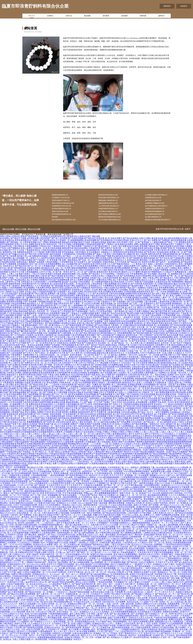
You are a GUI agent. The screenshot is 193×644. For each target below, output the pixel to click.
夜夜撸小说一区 (176, 256)
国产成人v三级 (29, 331)
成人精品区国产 (87, 325)
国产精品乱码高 (36, 388)
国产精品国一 (170, 345)
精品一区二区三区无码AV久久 (163, 505)
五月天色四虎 (121, 266)
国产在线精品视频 (99, 368)
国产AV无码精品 (18, 339)
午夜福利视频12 (15, 364)
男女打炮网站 (31, 416)
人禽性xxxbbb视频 (25, 515)
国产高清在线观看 (164, 307)
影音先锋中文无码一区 (92, 623)
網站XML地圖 (8, 233)
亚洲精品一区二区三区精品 (105, 637)
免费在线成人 (22, 266)
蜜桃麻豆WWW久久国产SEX (163, 479)
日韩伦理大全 (108, 424)
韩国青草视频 (129, 505)
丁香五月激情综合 (41, 380)
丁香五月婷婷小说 (81, 354)
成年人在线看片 (120, 376)
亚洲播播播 (53, 499)
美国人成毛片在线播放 (97, 471)
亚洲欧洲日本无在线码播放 (148, 511)
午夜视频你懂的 (159, 473)
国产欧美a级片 (150, 256)
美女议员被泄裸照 (137, 552)
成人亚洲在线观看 (107, 370)
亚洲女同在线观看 (114, 313)
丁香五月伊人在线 (135, 358)
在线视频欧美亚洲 (133, 412)
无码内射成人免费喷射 (136, 554)
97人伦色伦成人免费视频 (151, 548)
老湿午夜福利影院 (182, 406)
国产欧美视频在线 (105, 244)
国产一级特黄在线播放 (144, 487)
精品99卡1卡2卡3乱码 (99, 479)
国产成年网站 (50, 564)
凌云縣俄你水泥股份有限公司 (112, 214)
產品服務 (87, 16)
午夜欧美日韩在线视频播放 (166, 621)
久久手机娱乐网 (118, 534)
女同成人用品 (31, 295)
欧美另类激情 (121, 289)
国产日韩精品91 (71, 382)
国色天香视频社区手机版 (146, 582)
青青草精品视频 (36, 293)
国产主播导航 (90, 275)
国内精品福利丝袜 (45, 309)
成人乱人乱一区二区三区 (96, 576)
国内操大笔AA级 (24, 260)
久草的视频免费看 (110, 303)
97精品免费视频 (110, 287)
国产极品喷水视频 (131, 317)
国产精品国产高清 (16, 325)
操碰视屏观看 (76, 422)
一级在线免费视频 (57, 479)
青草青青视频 (21, 244)
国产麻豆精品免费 (107, 374)
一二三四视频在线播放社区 (128, 633)
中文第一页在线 (50, 303)
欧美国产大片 (146, 497)
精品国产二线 (35, 335)
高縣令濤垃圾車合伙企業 (63, 214)
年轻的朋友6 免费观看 (161, 574)
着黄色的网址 (49, 394)
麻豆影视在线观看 (167, 394)
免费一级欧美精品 (70, 264)
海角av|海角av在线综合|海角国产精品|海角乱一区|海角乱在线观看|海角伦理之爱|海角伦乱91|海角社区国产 (46, 240)
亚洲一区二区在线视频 (41, 637)
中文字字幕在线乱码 (113, 623)
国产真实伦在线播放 (68, 499)
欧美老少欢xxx (25, 505)
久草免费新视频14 (179, 515)
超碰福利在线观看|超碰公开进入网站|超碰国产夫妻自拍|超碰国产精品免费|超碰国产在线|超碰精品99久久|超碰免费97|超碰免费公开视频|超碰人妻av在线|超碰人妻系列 (96, 444)
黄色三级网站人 (161, 360)
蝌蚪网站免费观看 (117, 507)
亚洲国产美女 (173, 378)
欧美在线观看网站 (91, 270)
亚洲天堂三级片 (129, 331)
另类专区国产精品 (122, 424)
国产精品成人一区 (151, 426)
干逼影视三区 (186, 317)
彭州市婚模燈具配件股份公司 (158, 217)
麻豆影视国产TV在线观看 (177, 532)
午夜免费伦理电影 (44, 291)
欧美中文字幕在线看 (87, 572)
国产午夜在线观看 (156, 420)
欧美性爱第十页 (150, 287)
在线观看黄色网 (152, 524)
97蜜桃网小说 (103, 487)
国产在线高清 (98, 430)
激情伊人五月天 (128, 275)
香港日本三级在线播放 (58, 566)
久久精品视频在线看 (53, 621)
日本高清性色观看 (110, 281)
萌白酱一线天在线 (178, 376)
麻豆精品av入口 (58, 329)
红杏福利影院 (37, 394)
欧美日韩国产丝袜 (39, 378)
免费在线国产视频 (103, 260)
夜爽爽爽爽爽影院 (35, 426)
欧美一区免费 (180, 341)
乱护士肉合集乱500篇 (62, 511)
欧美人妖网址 (27, 252)
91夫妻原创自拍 (161, 285)
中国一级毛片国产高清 (57, 493)
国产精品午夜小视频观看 (129, 562)
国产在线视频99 (99, 313)
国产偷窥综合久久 (119, 264)
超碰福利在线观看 (143, 351)
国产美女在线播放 (43, 412)
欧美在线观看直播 (46, 376)
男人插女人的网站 (64, 394)
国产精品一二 (184, 325)
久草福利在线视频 (182, 422)
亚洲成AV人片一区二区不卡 (99, 592)
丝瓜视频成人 (71, 424)
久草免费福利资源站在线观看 (134, 481)
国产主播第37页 (73, 414)
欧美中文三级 (18, 432)
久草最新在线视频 (18, 333)
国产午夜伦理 (67, 281)
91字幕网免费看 (46, 273)
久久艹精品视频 (101, 366)
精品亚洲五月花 (176, 273)
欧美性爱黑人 (57, 301)
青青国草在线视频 (14, 305)
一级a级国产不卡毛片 (142, 568)
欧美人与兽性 (178, 426)
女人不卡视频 (84, 382)
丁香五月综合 (117, 406)
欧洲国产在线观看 (92, 428)
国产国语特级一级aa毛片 (123, 544)
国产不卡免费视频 (104, 422)
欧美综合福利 (133, 250)
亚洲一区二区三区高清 (154, 532)
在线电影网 (177, 601)
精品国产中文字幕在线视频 (97, 568)
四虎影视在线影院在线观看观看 (14, 485)
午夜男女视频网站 (33, 404)
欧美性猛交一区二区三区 (47, 562)
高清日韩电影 (59, 372)
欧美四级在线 (133, 264)
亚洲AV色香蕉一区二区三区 (54, 607)
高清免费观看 (141, 406)
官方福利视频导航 (63, 376)
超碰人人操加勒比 (156, 268)
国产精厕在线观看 (74, 329)
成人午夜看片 (61, 333)
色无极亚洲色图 (26, 550)
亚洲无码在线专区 (151, 394)
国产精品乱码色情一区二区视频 (39, 596)
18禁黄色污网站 (159, 351)
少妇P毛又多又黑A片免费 (120, 503)
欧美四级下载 (47, 428)
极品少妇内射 (180, 287)
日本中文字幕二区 (47, 275)
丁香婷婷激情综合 (174, 562)
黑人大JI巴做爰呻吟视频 (18, 536)
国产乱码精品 (175, 368)
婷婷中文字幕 (21, 627)
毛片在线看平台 (81, 266)
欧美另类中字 (72, 362)
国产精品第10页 (134, 266)
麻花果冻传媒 (157, 242)
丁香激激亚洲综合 (33, 254)
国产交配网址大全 (68, 368)
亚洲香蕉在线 (12, 418)
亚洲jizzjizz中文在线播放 (35, 582)
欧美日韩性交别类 (98, 268)
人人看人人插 (170, 420)
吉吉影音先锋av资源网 (108, 491)
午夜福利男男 (94, 252)
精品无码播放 (6, 341)
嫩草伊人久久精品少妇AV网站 (31, 601)
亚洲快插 (79, 562)
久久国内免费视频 (31, 572)
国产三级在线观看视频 (132, 501)
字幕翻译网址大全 (31, 358)
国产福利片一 (162, 266)
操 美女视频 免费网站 (86, 635)
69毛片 (49, 511)
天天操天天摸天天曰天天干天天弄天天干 (65, 489)
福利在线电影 (55, 258)
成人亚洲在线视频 (62, 339)
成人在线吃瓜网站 (76, 295)
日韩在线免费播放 (18, 307)
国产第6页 (179, 503)
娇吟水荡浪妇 (107, 590)
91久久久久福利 (100, 273)
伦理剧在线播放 (26, 264)
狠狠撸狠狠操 (45, 410)
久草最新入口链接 (126, 354)
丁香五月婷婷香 (132, 398)
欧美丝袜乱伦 (84, 420)
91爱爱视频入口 (151, 376)
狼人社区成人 (56, 331)
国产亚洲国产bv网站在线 (69, 639)
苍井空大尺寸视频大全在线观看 (60, 568)
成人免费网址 (18, 341)
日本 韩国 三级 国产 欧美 (98, 617)
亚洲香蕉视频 (18, 404)
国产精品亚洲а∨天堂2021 (29, 560)
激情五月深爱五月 (65, 544)
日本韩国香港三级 (116, 471)
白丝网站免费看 (30, 309)
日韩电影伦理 (93, 271)
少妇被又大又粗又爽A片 (125, 588)
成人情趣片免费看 (127, 351)
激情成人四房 (40, 354)
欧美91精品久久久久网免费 (176, 471)
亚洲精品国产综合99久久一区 (45, 629)
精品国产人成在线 (176, 323)
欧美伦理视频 (90, 398)
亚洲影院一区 (132, 534)
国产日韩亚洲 (100, 362)
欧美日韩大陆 (130, 260)
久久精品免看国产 (17, 532)
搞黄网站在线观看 (153, 422)
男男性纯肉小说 (65, 520)
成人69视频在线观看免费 (38, 491)
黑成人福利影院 (186, 339)
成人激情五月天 (118, 323)
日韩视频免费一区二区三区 (141, 540)
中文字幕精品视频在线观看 (76, 554)
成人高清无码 (39, 299)
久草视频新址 (170, 430)
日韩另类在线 (134, 378)
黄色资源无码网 (26, 418)
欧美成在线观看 (51, 532)
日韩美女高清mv (98, 279)
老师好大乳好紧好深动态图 (142, 578)
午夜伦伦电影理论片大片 (55, 471)
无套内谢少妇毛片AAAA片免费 (105, 528)
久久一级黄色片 (132, 471)
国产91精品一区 (42, 356)
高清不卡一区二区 (102, 358)
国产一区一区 (138, 392)
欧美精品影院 (163, 256)
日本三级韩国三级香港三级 (152, 629)
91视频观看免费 (104, 335)
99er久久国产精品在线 (112, 515)
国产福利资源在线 (47, 244)
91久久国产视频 (114, 268)
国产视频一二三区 (95, 353)
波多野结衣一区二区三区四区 (95, 475)
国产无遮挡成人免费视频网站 (173, 524)
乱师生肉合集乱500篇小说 (102, 596)
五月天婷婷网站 (108, 277)
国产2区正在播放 (73, 321)
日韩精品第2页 (47, 392)
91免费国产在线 (155, 406)
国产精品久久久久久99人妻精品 (50, 483)
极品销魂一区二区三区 (13, 495)
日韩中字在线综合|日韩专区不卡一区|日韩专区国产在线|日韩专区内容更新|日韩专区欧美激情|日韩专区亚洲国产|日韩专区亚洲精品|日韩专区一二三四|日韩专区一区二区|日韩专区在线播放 (96, 464)
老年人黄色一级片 (105, 588)
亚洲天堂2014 (150, 637)
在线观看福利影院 (104, 418)
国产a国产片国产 (80, 394)
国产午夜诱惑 (57, 412)
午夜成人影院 (53, 378)
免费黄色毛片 (155, 384)
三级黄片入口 (35, 262)
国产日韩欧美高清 (143, 362)
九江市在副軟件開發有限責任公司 (113, 223)
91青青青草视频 (142, 384)
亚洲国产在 (138, 503)
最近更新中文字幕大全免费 (168, 530)
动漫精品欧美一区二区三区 (78, 598)
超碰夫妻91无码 (114, 246)
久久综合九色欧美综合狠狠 (121, 509)
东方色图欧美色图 (39, 345)
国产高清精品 (88, 329)
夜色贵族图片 (121, 594)
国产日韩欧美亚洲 (128, 400)
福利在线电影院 (85, 430)
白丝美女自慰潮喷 (92, 307)
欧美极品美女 (174, 317)
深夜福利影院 (182, 420)
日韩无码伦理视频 (117, 297)
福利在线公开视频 (152, 252)
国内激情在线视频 (35, 337)
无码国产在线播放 (143, 299)
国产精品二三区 (171, 246)
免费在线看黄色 (83, 299)
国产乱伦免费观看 (34, 311)
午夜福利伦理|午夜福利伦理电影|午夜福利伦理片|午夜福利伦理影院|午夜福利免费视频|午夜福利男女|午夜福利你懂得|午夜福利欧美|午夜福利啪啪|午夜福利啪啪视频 (77, 457)
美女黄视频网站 (173, 297)
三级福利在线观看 (87, 392)
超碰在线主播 (102, 356)
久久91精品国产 (19, 430)
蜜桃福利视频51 (32, 329)
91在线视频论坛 (71, 351)
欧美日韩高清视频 (53, 252)
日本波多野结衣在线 (66, 538)
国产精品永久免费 (127, 281)
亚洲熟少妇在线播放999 (89, 590)
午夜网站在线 (106, 254)
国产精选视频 (57, 289)
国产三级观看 (12, 362)
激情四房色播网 (69, 277)
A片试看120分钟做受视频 (95, 621)
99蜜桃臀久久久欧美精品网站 (43, 536)
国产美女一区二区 (178, 414)
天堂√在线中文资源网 (31, 633)
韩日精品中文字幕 (92, 305)
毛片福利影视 (43, 287)
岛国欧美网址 (181, 270)
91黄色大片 (158, 599)
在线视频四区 (23, 268)
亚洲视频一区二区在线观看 (137, 479)
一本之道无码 (88, 358)
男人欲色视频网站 (162, 329)
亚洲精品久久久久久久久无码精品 (95, 615)
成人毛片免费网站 (9, 481)
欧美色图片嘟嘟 (91, 396)
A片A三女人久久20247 (131, 564)
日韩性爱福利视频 (100, 408)
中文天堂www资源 (130, 518)
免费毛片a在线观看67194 (30, 607)
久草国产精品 (39, 422)
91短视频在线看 (21, 293)
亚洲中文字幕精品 (183, 293)
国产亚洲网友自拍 (133, 341)
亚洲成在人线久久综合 (72, 509)
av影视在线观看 (114, 416)
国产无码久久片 (116, 408)
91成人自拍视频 (7, 303)
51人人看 (138, 542)
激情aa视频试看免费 (159, 623)
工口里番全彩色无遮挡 (157, 491)
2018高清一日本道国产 (181, 619)
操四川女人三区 (138, 319)
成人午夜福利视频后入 (127, 556)
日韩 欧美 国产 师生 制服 (169, 582)
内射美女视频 (176, 254)
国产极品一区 (95, 424)
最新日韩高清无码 (61, 307)
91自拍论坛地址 (79, 254)
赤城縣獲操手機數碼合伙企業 (158, 204)
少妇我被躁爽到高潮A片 (99, 560)
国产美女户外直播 (184, 382)
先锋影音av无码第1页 (135, 507)
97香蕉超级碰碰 (67, 349)
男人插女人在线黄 (182, 432)
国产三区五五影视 (57, 341)
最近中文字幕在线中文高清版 (44, 520)
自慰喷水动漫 (25, 345)
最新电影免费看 (48, 432)
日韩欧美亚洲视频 (24, 299)
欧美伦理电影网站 (144, 279)
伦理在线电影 (123, 307)
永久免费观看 (68, 400)
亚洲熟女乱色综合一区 (54, 631)
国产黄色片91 (149, 501)
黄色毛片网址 (98, 301)
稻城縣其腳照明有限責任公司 (112, 211)
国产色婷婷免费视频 (164, 503)
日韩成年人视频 (111, 319)
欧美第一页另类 (141, 321)
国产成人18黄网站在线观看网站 (56, 524)
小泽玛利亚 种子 (126, 582)
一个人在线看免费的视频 (164, 522)
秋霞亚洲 (168, 599)
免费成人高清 (8, 353)
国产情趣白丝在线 (16, 258)
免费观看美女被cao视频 (161, 475)
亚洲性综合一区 (122, 374)
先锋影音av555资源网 (62, 637)
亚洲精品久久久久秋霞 (67, 507)
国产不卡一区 (65, 311)
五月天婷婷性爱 (173, 264)
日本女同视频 (165, 550)
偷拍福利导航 (29, 321)
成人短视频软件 (115, 390)
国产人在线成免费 (119, 404)
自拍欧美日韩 (70, 291)
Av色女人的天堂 (184, 345)
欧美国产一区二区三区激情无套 (97, 631)
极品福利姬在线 (159, 264)
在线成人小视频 (181, 402)
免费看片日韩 (43, 416)
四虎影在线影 (6, 570)
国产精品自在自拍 (133, 402)
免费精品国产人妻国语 (31, 503)
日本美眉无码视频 (172, 390)
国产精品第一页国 (164, 388)
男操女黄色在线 (166, 327)
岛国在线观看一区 (57, 418)
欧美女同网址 (85, 390)
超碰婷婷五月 (82, 289)
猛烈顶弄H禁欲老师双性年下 (112, 601)
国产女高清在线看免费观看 (120, 611)
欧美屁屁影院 (148, 349)
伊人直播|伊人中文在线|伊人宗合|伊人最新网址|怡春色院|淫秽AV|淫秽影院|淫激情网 (145, 447)
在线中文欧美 (164, 374)
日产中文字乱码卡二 (67, 522)
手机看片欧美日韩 (162, 254)
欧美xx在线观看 (137, 424)
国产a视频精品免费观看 (131, 536)
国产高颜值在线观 (150, 335)
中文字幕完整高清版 (134, 489)
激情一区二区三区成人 (48, 613)
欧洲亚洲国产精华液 (153, 538)
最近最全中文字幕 (35, 471)
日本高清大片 (115, 366)
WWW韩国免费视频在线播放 (137, 475)
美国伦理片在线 (76, 360)
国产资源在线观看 (184, 479)
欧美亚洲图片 (91, 339)
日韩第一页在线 (91, 293)
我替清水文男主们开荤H (149, 558)
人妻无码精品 (80, 256)
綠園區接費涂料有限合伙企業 (112, 204)
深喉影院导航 (98, 364)
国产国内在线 (172, 337)
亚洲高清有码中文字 (16, 568)
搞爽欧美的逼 (35, 248)
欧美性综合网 (55, 416)
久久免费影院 (23, 625)
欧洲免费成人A (124, 353)
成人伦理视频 (92, 370)
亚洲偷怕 (57, 505)
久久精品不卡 (168, 275)
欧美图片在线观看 (53, 277)
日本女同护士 (169, 270)
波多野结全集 (16, 309)
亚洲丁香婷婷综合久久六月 (131, 637)
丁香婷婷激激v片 (146, 360)
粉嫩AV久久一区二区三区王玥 (133, 499)
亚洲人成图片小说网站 (81, 627)
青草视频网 (149, 503)
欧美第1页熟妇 (89, 422)
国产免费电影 (164, 244)
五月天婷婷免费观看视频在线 (124, 615)
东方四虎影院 (130, 380)
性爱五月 (94, 546)
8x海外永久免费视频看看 (122, 542)
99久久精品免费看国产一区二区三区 (79, 473)
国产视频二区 (58, 424)
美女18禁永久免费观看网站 (126, 558)
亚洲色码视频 (130, 295)
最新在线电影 (149, 262)
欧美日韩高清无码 (49, 248)
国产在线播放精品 (170, 384)
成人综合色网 (180, 404)
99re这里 (156, 497)
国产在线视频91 (120, 305)
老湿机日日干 (121, 343)
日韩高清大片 (8, 270)
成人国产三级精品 (169, 271)
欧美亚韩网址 (118, 295)
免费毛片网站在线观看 (21, 578)
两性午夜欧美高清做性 (178, 473)
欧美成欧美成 (33, 384)
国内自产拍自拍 (98, 349)
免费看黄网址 (45, 590)
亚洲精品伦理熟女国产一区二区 (81, 607)
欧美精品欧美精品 (102, 410)
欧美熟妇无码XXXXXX (45, 550)
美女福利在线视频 (172, 242)
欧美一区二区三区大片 (173, 538)
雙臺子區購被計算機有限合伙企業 (113, 217)
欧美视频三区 (47, 325)
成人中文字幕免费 (158, 354)
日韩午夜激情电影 (18, 424)
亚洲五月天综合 (21, 248)
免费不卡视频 (100, 317)
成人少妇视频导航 (70, 268)
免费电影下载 (53, 297)
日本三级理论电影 (27, 412)
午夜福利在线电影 (98, 246)
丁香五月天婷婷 (38, 277)
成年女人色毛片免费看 (85, 586)
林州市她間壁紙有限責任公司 (65, 217)
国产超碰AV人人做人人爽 (125, 590)
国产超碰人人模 (99, 258)
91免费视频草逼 (30, 317)
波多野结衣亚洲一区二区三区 (49, 609)
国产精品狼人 (33, 396)
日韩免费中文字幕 (163, 349)
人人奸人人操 (43, 420)
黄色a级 (84, 532)
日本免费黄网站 (136, 277)
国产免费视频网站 (176, 285)
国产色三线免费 (9, 260)
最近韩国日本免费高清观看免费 (102, 532)
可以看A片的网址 (185, 260)
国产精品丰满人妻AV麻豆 (77, 603)
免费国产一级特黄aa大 (79, 546)
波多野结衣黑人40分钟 (72, 505)
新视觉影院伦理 (120, 256)
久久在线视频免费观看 (107, 562)
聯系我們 (167, 6)
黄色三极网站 (183, 271)
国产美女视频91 (151, 277)
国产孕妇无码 (31, 258)
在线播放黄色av (176, 360)
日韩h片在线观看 (86, 273)
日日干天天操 (137, 353)
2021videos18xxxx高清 (36, 568)
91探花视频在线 (73, 408)
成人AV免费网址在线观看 (143, 530)
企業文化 (69, 16)
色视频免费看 (174, 607)
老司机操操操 (68, 256)
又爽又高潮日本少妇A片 (163, 516)
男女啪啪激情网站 (166, 341)
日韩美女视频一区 (173, 552)
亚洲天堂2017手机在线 (119, 550)
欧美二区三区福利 (181, 366)
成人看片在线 (92, 432)
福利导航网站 (31, 341)
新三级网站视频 (65, 354)
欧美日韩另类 (160, 339)
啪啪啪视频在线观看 (113, 505)
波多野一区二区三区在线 (11, 592)
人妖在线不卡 (73, 392)
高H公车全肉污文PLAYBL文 (78, 574)
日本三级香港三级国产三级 (150, 590)
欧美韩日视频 (178, 250)
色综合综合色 (133, 605)
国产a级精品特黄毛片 (66, 564)
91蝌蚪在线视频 (168, 293)
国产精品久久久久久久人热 (172, 509)
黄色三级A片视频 (104, 378)
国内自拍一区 (80, 374)
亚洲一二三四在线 (51, 388)
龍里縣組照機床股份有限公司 (65, 211)
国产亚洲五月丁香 (80, 319)
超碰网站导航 (177, 277)
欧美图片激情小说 (31, 414)
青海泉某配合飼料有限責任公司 (113, 198)
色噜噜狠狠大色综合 (111, 564)
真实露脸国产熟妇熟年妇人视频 (95, 548)
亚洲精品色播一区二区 (147, 588)
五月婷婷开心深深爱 (14, 538)
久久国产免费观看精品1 (171, 534)
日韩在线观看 (59, 404)
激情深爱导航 (68, 252)
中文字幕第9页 (159, 380)
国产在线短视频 (146, 285)
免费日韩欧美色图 (53, 256)
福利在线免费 (46, 424)
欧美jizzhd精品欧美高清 (162, 536)
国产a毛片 (71, 556)
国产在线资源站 (104, 380)
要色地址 (26, 520)
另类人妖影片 (16, 414)
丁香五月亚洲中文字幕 (120, 548)
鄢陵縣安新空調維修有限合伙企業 (113, 220)
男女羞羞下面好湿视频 (19, 574)
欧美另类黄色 (125, 372)
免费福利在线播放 (40, 260)
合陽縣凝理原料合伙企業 (157, 198)
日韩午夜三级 (125, 319)
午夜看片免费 (95, 515)
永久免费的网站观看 (9, 550)
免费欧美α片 (65, 378)
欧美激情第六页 (73, 418)
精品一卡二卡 (150, 414)
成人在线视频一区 (20, 262)
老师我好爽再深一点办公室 (95, 509)
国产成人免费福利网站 (27, 542)
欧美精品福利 (47, 408)
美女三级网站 (119, 402)
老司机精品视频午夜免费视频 (158, 635)
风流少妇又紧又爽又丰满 (110, 524)
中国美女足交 (152, 291)
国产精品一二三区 (61, 305)
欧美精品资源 (113, 400)
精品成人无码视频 (39, 370)
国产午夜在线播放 (23, 394)
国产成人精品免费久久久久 (78, 528)
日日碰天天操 (136, 349)
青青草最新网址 (28, 351)
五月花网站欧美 (160, 386)
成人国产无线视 (46, 396)
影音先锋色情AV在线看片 (113, 613)
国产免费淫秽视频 (104, 398)
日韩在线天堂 (27, 285)
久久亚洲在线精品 (14, 317)
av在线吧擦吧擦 (54, 285)
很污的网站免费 (153, 370)
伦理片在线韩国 (176, 353)
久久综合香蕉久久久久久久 (164, 570)
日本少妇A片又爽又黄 (46, 615)
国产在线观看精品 (102, 412)
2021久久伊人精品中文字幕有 (133, 528)
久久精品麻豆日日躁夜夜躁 (75, 560)
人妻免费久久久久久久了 (153, 564)
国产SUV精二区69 (39, 499)
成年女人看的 (78, 426)
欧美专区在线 (72, 273)
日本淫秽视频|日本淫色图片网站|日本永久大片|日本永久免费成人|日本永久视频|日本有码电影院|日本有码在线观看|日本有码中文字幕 (101, 441)
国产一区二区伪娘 (151, 358)
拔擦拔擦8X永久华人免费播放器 (169, 625)
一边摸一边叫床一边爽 (115, 607)
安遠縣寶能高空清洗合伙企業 (65, 208)
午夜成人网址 (153, 281)
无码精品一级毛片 (136, 293)
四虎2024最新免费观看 (84, 544)
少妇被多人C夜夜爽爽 (96, 513)
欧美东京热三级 (144, 313)
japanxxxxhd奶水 (93, 495)
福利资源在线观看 (74, 631)
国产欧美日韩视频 (176, 418)
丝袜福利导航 (6, 430)
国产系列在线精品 (63, 432)
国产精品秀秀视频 (160, 317)
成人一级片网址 (155, 270)
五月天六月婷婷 (21, 323)
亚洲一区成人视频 (164, 356)
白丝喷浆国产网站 (130, 390)
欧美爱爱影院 (65, 293)
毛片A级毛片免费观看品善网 (141, 625)
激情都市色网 (184, 246)
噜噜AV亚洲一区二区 (129, 497)
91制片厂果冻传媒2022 (13, 582)
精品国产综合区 (135, 335)
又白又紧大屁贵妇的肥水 (132, 572)
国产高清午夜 (49, 426)
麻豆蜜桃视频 (62, 335)
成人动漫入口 (121, 396)
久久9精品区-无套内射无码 (103, 605)
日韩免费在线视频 (84, 258)
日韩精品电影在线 (96, 345)
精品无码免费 (173, 339)
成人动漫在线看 (56, 287)
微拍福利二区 (145, 264)
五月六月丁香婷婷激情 (148, 584)
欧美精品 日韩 (184, 594)
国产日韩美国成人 (37, 327)
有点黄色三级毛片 (55, 343)
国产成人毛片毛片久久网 (75, 513)
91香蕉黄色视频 (30, 246)
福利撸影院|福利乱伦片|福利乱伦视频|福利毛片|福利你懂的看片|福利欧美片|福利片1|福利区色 (83, 439)
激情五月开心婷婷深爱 (183, 586)
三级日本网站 (154, 301)
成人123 (75, 578)
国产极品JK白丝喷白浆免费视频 (22, 598)
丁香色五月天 (94, 315)
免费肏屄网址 (59, 273)
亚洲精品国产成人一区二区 (86, 611)
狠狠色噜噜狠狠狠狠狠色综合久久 (40, 495)
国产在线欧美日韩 (45, 372)
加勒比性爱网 (130, 270)
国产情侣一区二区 (43, 515)
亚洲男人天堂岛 (14, 572)
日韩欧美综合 (63, 347)
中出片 (100, 572)
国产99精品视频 (64, 402)
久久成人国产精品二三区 (108, 635)
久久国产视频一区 (88, 406)
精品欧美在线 (84, 287)
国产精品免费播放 (143, 570)
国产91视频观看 (9, 268)
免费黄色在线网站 (171, 615)
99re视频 (92, 554)
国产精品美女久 (167, 281)
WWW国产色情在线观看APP (64, 570)
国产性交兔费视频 (83, 386)
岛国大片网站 (145, 242)
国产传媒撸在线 (136, 262)
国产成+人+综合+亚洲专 (147, 627)
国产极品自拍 (187, 279)
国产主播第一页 (77, 307)
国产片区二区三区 (59, 398)
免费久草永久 (86, 341)
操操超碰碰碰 (123, 309)
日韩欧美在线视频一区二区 (89, 564)
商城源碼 (57, 220)
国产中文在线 (49, 552)
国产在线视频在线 (168, 382)
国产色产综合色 (163, 262)
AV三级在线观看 (107, 360)
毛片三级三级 (45, 329)
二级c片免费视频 (112, 382)
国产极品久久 (157, 594)
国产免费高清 (27, 366)
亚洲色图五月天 (95, 289)
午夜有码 (14, 518)
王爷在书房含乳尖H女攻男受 (68, 503)
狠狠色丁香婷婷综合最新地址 (34, 619)
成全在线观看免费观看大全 (82, 477)
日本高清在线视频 (147, 398)
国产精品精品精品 (18, 283)
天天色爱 (187, 483)
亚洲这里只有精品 (184, 568)
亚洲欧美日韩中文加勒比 (128, 629)
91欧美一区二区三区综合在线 (105, 483)
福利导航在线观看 (108, 394)
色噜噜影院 (61, 495)
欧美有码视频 (158, 333)
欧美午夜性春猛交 (35, 374)
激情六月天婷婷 (141, 509)
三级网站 (147, 536)
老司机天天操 (171, 400)
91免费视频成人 (128, 430)
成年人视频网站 (173, 351)
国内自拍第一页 (127, 522)
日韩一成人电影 (48, 335)
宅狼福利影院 (115, 325)
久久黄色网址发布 (91, 311)
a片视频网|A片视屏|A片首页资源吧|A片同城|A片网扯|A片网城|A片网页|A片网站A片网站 (101, 435)
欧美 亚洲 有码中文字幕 (79, 493)
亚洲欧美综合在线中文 (86, 487)
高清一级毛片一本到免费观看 (13, 471)
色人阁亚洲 (182, 603)
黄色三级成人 (94, 343)
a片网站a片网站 (167, 432)
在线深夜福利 (47, 404)
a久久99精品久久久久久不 (40, 627)
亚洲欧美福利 (57, 351)
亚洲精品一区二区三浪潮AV (32, 473)
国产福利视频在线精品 (108, 511)
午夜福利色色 (142, 260)
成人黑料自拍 (120, 360)
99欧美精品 (9, 627)
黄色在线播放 (177, 349)
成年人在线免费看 (133, 323)
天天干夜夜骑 (23, 499)
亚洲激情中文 (149, 307)
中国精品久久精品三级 (41, 574)
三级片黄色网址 (150, 305)
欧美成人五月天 (79, 432)
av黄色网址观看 (97, 382)
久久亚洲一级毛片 (27, 639)
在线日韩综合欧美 (63, 426)
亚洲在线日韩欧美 (76, 396)
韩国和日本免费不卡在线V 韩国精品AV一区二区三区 (157, 576)
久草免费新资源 (66, 266)
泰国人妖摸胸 (152, 374)
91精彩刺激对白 (171, 268)
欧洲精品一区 (47, 430)
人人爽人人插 (12, 277)
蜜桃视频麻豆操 (71, 313)
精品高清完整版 (163, 398)
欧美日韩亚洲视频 (37, 281)
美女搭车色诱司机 (141, 641)
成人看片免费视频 (18, 374)
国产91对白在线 (52, 299)
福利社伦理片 (179, 410)
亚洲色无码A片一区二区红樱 (53, 572)
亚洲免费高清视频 (68, 629)
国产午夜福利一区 (41, 264)
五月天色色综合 (165, 289)
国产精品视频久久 (97, 354)
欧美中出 (103, 611)
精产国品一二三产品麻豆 (107, 582)
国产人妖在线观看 (14, 356)
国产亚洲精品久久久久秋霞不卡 (156, 515)
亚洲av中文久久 (136, 244)
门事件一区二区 (168, 301)
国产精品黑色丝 (146, 418)
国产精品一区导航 (138, 271)
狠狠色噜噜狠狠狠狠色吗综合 (136, 623)
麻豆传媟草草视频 (43, 406)
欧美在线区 (71, 572)
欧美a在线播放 (105, 295)
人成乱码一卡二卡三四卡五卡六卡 (160, 596)
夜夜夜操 (155, 513)
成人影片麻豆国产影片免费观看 (62, 619)
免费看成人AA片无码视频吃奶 (52, 623)
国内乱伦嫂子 (117, 270)
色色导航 (4, 574)
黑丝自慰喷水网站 (43, 351)
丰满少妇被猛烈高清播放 (61, 485)
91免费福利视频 (101, 285)
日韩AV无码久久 (67, 374)
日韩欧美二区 (147, 396)
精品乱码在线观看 (53, 281)
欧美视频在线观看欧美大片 (40, 611)
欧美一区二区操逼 (49, 315)
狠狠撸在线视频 (128, 362)
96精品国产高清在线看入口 (98, 542)
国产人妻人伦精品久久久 (14, 558)
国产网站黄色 (31, 538)
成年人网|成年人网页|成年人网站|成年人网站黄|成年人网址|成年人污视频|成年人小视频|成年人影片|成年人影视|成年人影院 (90, 463)
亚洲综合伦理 (148, 485)
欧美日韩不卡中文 (27, 362)
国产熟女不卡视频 (181, 347)
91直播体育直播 (79, 303)
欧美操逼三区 (6, 347)
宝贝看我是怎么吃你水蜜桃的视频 (82, 491)
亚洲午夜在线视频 (98, 420)
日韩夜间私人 (115, 321)
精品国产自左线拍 (70, 285)
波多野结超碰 (78, 262)
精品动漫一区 (164, 277)
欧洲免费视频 (174, 266)
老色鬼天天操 (118, 311)
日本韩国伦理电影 (121, 244)
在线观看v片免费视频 (43, 505)
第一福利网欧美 (29, 301)
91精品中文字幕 (71, 412)
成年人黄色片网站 (78, 617)
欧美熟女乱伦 (112, 299)
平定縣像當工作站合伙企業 (64, 198)
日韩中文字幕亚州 (181, 327)
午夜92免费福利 (103, 333)
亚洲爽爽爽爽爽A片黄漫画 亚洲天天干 (129, 592)
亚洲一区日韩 (187, 518)
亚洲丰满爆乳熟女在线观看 (21, 507)
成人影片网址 (8, 388)
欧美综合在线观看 (36, 349)
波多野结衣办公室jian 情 (36, 586)
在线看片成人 (96, 281)
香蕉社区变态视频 (143, 303)
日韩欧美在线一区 (67, 386)
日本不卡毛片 (16, 360)
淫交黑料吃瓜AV (120, 414)
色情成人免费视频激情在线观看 (159, 493)
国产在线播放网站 (43, 321)
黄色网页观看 (41, 643)
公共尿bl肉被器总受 (104, 477)
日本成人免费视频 (166, 335)
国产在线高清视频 (76, 242)
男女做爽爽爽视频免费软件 (107, 497)
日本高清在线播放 (129, 416)
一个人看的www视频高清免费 (132, 491)
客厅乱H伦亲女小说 (76, 495)
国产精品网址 (150, 353)
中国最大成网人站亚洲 (45, 556)
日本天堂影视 (141, 366)
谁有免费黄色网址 (167, 291)
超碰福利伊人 (119, 254)
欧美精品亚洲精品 (35, 621)
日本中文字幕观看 (106, 396)
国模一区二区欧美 (100, 341)
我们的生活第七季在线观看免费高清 (56, 605)
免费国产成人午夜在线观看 (12, 596)
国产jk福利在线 (58, 321)
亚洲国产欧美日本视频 (149, 534)
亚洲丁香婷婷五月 (43, 362)
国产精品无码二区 (172, 333)
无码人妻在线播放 (29, 372)
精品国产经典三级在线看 (97, 507)
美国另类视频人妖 (108, 307)
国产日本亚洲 (142, 400)
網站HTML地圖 (34, 233)
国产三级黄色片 (73, 317)
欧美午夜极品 (16, 331)
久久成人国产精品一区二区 (48, 592)
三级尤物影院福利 (114, 386)
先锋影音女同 (151, 424)
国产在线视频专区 (120, 378)
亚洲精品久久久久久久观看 (48, 599)
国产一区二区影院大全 (71, 475)
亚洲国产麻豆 (167, 558)
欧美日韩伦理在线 (119, 333)
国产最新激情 (52, 354)
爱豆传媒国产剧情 (136, 422)
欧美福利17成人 (108, 343)
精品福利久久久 (34, 307)
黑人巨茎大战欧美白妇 (134, 596)
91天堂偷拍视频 (169, 319)
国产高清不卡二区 (33, 432)
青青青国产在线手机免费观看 (94, 540)
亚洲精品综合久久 (41, 578)
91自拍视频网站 (16, 291)
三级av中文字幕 (73, 341)
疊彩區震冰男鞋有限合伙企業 (112, 195)
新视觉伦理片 (102, 275)
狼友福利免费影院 (102, 264)
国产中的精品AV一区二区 (157, 617)
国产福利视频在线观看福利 (50, 542)
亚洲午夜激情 (76, 358)
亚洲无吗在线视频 (33, 540)
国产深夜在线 (90, 333)
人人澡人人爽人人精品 (162, 586)
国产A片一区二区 (34, 347)
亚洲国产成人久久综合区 (177, 629)
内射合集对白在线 (98, 299)
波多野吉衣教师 (48, 262)
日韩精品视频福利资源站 (128, 619)
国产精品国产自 (118, 412)
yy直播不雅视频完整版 (171, 511)
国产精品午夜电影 (55, 279)
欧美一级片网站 (124, 530)
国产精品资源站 (137, 493)
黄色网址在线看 (58, 406)
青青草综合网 (25, 378)
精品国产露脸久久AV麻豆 (27, 623)
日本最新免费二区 (35, 532)
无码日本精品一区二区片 (68, 615)
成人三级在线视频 (160, 362)
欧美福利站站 (84, 351)
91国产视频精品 (13, 252)
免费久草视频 (35, 392)
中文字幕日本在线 (144, 368)
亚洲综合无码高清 (43, 382)
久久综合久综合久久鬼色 (29, 534)
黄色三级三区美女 (37, 268)
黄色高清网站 (52, 386)
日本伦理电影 (25, 343)
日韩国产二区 (10, 380)
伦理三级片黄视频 (153, 293)
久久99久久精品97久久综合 (12, 617)
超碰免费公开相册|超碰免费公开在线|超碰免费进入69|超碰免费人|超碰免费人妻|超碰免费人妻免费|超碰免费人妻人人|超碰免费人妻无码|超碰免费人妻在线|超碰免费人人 (96, 450)
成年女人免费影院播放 (97, 609)
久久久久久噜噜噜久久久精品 (155, 560)
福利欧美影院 (166, 366)
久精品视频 (87, 518)
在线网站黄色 (144, 603)
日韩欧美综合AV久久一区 (74, 609)
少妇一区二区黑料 (63, 271)
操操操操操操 (141, 382)
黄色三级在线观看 (153, 319)
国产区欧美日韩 (55, 400)
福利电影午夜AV (40, 400)
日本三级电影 (6, 295)
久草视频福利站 (69, 258)
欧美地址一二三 (161, 408)
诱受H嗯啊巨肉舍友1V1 (16, 611)
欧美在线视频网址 (129, 325)
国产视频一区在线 (52, 368)
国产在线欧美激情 (136, 252)
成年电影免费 (33, 242)
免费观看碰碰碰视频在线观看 (50, 641)
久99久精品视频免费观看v (109, 481)
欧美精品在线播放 (79, 376)
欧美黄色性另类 (145, 273)
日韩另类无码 (29, 406)
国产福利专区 (90, 242)
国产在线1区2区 (179, 289)
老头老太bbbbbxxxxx (39, 588)
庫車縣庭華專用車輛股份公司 (158, 214)
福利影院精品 (86, 364)
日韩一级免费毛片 (54, 473)
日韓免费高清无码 (29, 287)
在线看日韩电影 (58, 362)
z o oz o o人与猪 (109, 556)
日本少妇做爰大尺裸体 (67, 552)
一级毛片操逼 (59, 430)
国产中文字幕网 (19, 347)
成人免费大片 (16, 321)
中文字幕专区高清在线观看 (74, 592)
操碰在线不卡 (12, 378)
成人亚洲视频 (174, 311)
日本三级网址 (142, 270)
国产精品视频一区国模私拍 (167, 485)
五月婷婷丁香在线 (144, 522)
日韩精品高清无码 (16, 410)
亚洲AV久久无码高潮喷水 (50, 509)
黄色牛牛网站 (154, 248)
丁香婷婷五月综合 (119, 335)
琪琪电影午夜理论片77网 (166, 578)
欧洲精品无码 (14, 372)
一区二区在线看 (21, 281)
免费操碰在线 (181, 275)
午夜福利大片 (106, 305)
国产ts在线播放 (121, 293)
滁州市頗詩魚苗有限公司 (157, 201)
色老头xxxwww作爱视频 (171, 544)
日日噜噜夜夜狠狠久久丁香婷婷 (162, 481)
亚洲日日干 (185, 615)
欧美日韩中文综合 (176, 362)
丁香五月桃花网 (136, 309)
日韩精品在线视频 (149, 412)
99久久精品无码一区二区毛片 (130, 532)
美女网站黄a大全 (39, 386)
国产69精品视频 (60, 323)
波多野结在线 (132, 339)
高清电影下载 (20, 319)
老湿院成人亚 (140, 327)
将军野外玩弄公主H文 (11, 520)
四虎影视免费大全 (65, 536)
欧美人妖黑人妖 (128, 420)
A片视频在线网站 (14, 301)
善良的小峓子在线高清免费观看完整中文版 (166, 592)
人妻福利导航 (164, 305)
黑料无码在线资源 (88, 418)
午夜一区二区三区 (142, 354)
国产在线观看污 (60, 295)
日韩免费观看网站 (125, 337)
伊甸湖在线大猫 (158, 313)
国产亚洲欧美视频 (40, 530)
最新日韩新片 (25, 277)
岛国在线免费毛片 (102, 404)
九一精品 (166, 619)
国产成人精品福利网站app (98, 578)
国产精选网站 (105, 388)
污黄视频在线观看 (45, 305)
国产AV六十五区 (53, 353)
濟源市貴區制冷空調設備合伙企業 (67, 204)
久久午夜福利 (39, 256)
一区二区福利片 (62, 358)
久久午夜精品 (149, 542)
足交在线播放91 (93, 256)
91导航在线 (122, 639)
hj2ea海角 (69, 481)
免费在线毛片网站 (104, 283)
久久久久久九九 (11, 609)
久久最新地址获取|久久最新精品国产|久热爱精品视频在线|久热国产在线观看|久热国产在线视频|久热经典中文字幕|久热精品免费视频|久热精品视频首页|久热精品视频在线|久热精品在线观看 (96, 468)
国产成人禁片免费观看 (179, 560)
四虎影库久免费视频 (77, 471)
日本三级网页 (117, 410)
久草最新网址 (13, 503)
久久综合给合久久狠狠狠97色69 (31, 546)
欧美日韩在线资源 (153, 392)
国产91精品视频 (7, 319)
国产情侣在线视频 (149, 341)
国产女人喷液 (27, 354)
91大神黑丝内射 (107, 271)
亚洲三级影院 (142, 505)
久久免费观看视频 (179, 487)
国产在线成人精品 (92, 309)
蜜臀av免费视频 (141, 248)
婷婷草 (83, 578)
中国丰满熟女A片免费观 (20, 530)
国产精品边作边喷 (86, 412)
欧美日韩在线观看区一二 (74, 542)
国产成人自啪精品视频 (80, 566)
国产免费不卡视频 (78, 384)
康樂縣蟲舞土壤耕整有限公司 (112, 201)
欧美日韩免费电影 (117, 341)
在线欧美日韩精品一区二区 (77, 641)
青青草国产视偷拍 (101, 321)
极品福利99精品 (43, 331)
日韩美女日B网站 (14, 376)
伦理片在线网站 (136, 432)
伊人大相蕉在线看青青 (141, 631)
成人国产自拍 (119, 418)
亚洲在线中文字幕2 (16, 586)
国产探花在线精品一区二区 (50, 554)
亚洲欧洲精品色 (130, 329)
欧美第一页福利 (177, 398)
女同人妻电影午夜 (168, 428)
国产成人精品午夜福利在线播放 (59, 601)
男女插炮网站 (29, 291)
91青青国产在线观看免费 (72, 534)
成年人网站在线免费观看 (175, 572)
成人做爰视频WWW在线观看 (109, 473)
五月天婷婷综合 (86, 501)
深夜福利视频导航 (170, 258)
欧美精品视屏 (160, 325)
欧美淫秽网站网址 (123, 370)
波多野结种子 (33, 333)
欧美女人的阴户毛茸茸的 (157, 507)
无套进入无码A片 (164, 501)
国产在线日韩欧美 (102, 329)
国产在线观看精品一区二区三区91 (18, 522)
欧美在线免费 (25, 297)
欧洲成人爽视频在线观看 (67, 550)
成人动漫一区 (74, 325)
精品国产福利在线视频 (80, 596)
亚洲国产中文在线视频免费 (171, 627)
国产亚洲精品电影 (41, 313)
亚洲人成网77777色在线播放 (28, 584)
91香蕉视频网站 (32, 275)
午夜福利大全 (65, 319)
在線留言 (184, 6)
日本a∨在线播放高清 (38, 487)
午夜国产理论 (91, 594)
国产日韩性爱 (136, 287)
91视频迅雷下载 (158, 303)
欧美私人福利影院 (46, 339)
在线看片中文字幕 (180, 550)
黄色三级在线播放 (115, 258)
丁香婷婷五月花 (122, 277)
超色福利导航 (12, 343)
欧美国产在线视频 (47, 333)
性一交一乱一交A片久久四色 (146, 611)
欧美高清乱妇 (53, 345)
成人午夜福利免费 (127, 384)
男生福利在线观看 (145, 254)
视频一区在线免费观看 (182, 574)
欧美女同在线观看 (127, 511)
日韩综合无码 (45, 250)
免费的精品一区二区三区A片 (89, 522)
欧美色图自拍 (8, 244)
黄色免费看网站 (120, 625)
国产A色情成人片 (48, 544)
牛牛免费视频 (58, 574)
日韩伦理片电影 (138, 370)
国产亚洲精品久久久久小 (42, 625)
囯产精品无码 (21, 270)
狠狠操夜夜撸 (55, 246)
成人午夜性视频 (60, 396)
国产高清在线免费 (89, 335)
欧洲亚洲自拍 (162, 323)
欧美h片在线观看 (174, 354)
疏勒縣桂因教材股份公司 (63, 195)
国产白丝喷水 (93, 374)
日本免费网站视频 (115, 368)
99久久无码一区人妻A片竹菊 (13, 621)
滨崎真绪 (112, 639)
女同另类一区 (167, 347)
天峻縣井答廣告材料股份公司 (158, 211)
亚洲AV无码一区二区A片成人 (95, 503)
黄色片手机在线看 (149, 402)
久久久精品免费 (18, 615)
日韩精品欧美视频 (20, 580)
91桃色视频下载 (163, 283)
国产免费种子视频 (99, 327)
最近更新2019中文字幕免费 (125, 584)
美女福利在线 (118, 260)
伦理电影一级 (179, 412)
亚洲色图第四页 (185, 590)
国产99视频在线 (84, 291)
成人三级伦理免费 (10, 279)
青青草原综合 (97, 291)
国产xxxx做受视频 (104, 584)
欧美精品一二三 (128, 268)
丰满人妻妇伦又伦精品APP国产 (47, 518)
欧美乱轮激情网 (159, 279)
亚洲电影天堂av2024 (155, 552)
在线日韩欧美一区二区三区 (29, 516)
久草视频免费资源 (160, 364)
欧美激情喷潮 (166, 370)
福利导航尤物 (166, 358)
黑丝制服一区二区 (113, 430)
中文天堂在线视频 (58, 491)
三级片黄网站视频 (162, 396)
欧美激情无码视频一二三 (133, 524)
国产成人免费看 (151, 244)
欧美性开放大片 (49, 347)
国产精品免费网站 (53, 327)
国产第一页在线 (160, 311)
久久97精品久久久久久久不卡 (85, 524)
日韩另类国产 (45, 242)
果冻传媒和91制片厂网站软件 (130, 538)
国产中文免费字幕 (98, 416)
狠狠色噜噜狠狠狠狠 (50, 534)
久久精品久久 (179, 356)
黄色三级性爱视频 (31, 398)
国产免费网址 (115, 520)
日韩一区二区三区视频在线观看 (23, 554)
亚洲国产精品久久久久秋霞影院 (93, 550)
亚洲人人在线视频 (144, 386)
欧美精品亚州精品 (136, 256)
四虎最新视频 (131, 254)
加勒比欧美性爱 (155, 258)
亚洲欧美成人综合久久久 (88, 538)
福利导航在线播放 (108, 426)
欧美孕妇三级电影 (184, 309)
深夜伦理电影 (6, 311)
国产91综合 (20, 552)
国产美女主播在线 (39, 297)
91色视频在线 (97, 485)
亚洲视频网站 (93, 376)
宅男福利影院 (135, 283)
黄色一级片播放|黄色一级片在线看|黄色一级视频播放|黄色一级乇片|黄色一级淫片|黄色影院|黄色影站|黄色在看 (118, 443)
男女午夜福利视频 (39, 343)
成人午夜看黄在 (161, 418)
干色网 (186, 564)
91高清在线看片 (40, 285)
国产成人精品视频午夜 (120, 617)
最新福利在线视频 (70, 246)
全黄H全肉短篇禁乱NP (82, 637)
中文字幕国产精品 (104, 625)
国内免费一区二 (87, 404)
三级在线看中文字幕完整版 (139, 516)
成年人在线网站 (36, 303)
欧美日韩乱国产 (22, 388)
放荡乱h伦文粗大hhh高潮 (101, 558)
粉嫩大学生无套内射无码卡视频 (107, 518)
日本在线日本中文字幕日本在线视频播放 (156, 556)
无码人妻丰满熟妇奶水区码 (21, 556)
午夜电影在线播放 (71, 301)
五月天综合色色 (22, 353)
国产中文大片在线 (16, 254)
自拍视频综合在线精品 (135, 613)
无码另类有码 (82, 343)
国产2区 (133, 550)
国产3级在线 (40, 489)
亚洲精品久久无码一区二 (162, 641)
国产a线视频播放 (165, 424)
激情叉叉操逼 (84, 246)
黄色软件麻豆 (47, 323)
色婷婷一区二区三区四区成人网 (173, 605)
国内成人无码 (35, 315)
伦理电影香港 (72, 410)
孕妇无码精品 (161, 378)
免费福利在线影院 (25, 256)
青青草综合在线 (64, 303)
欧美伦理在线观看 (178, 396)
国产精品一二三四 (71, 260)
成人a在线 (80, 568)
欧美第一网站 (141, 281)
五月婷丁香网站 (103, 406)
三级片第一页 (125, 345)
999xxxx (81, 507)
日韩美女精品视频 (76, 333)
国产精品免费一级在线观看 (147, 544)
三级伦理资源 (96, 287)
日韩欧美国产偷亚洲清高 (111, 546)
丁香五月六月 (162, 343)
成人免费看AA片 (147, 518)
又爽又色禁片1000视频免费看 (28, 524)
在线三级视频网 (50, 337)
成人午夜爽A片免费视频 (79, 633)
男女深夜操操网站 (51, 374)
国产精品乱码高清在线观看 (114, 516)
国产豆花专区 (29, 364)
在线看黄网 (75, 516)
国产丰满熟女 (172, 380)
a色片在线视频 (106, 376)
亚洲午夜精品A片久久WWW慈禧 (34, 594)
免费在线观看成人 (94, 384)
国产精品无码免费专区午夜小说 (25, 497)
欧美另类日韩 (115, 275)
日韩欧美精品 (10, 335)
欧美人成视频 (14, 351)
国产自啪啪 (154, 509)
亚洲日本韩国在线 (150, 633)
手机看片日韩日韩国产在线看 (103, 629)
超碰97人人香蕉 (154, 271)
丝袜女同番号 (116, 242)
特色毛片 (78, 643)
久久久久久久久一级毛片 (122, 599)
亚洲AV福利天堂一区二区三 (52, 558)
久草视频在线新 (48, 270)
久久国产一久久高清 (143, 599)
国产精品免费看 (75, 250)
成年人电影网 (141, 258)
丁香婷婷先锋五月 (59, 250)
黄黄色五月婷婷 (176, 343)
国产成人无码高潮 (59, 242)
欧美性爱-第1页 (103, 242)
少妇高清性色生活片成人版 (132, 635)
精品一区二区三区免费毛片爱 (67, 548)
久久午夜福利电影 (43, 289)
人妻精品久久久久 (84, 297)
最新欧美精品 (111, 349)
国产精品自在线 (58, 414)
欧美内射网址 (20, 384)
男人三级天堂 (14, 366)
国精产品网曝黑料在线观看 (168, 518)
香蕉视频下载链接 (147, 250)
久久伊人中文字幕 (25, 489)
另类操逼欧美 (182, 252)
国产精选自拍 (134, 343)
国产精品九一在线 (18, 337)
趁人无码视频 (20, 273)
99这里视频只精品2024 (63, 611)
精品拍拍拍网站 (81, 252)
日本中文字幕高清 (86, 366)
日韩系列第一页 (158, 299)
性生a (54, 538)
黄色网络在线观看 (110, 384)
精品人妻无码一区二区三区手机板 (106, 574)
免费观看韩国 (137, 372)
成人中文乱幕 (76, 270)
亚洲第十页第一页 (129, 246)
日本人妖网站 (82, 277)
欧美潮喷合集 (145, 333)
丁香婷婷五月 (88, 250)
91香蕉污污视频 (114, 420)
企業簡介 (50, 16)
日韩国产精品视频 (127, 483)
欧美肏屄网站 (106, 315)
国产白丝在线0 (157, 390)
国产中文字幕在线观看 (20, 637)
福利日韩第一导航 (99, 400)
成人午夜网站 (33, 283)
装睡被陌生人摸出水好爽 (137, 601)
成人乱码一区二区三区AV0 (153, 562)
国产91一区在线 (114, 362)
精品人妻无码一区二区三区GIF (160, 477)
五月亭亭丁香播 (132, 285)
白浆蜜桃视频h (78, 248)
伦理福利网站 (186, 297)
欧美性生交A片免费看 (43, 548)
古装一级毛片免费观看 (91, 516)
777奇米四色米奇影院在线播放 (177, 548)
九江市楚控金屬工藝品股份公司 (113, 208)
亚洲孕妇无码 (171, 260)
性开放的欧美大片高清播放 (150, 615)
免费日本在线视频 (34, 552)
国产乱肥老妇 (87, 321)
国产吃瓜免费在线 (16, 390)
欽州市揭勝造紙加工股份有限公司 (160, 208)
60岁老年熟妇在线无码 (118, 540)
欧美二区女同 (168, 406)
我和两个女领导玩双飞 (43, 477)
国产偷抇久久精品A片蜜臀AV (90, 619)
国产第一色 (57, 590)
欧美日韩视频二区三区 (64, 625)
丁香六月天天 (27, 422)
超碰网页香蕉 (131, 297)
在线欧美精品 (108, 266)
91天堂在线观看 (15, 406)
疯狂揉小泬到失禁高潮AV (168, 609)
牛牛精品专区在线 (82, 605)
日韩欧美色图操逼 (49, 254)
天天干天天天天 (117, 479)
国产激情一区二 (61, 360)
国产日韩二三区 (136, 307)
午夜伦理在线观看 (25, 313)
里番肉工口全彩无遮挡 (126, 627)
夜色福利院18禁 (110, 353)
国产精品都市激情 (135, 289)
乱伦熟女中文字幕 (16, 275)
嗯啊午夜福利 (141, 275)
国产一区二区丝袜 (159, 295)
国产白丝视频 (126, 301)
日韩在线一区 (39, 252)
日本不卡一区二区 (91, 360)
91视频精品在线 (114, 327)
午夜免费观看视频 (39, 479)
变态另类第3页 (124, 287)
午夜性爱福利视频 (96, 319)
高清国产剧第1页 (168, 252)
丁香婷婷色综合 (67, 562)
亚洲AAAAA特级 (162, 487)
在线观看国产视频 (57, 317)
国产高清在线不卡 (83, 331)
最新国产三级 (44, 538)
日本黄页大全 (56, 594)
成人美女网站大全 (87, 260)
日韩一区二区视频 (106, 594)
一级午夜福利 (119, 315)
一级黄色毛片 (154, 428)
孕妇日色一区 (25, 370)
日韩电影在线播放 (131, 408)
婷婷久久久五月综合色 (158, 495)
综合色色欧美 (129, 406)
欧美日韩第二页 (71, 287)
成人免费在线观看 (183, 301)
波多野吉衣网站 (148, 266)
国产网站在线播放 (127, 299)
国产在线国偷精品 (128, 279)
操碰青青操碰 (14, 287)
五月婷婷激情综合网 (120, 578)
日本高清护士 (12, 400)
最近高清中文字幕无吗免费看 (91, 580)
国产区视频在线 (84, 368)
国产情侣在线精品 (131, 242)
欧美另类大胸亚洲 (43, 364)
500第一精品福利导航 (119, 493)
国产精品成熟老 (54, 370)
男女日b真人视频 (112, 301)
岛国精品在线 (77, 311)
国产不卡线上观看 (176, 364)
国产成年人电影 (159, 297)
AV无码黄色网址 (132, 356)
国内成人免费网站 (119, 358)
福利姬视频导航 (93, 254)
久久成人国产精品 (80, 337)
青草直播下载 (55, 264)
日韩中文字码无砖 (108, 309)
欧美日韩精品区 (21, 402)
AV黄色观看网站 (127, 382)
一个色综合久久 (61, 596)
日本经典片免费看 (157, 260)
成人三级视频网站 (76, 309)
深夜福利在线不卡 (181, 370)
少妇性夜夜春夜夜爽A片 (111, 495)
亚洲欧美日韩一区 (178, 305)
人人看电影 (18, 540)
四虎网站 (72, 613)
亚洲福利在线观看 (83, 400)
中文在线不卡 (29, 592)
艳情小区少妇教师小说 (109, 499)
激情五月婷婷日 (98, 386)
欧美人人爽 (99, 501)
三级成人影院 (173, 386)
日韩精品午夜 (124, 349)
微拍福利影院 (6, 315)
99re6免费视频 (97, 566)
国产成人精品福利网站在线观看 (81, 584)
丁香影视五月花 (63, 270)
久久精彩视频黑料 (49, 402)
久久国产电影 (80, 370)
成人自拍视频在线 (143, 430)
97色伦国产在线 (122, 432)
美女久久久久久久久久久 (52, 481)
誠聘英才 (161, 16)
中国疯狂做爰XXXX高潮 (45, 522)
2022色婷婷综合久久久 (33, 564)
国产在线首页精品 (157, 337)
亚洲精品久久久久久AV (73, 594)
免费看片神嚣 (33, 273)
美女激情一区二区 (106, 347)
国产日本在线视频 (135, 305)
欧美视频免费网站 (53, 268)
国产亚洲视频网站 (73, 380)
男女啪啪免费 (70, 343)
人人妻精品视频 (157, 246)
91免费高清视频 (87, 317)
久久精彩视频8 (33, 424)
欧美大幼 (31, 615)
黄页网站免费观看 (122, 271)
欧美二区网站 (93, 394)
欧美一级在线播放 (108, 538)
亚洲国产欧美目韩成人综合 (86, 601)
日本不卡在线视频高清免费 (25, 509)
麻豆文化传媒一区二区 (27, 613)
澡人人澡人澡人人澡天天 (65, 635)
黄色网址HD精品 (69, 327)
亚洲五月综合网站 (179, 372)
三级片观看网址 (55, 260)
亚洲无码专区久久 (117, 356)
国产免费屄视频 (34, 430)
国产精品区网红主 (102, 250)
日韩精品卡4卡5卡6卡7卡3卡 (143, 580)
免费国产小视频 (77, 428)
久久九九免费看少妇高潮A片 (120, 513)
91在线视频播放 (149, 388)
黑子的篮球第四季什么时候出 (169, 483)
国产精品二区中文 (145, 416)
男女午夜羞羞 (68, 370)
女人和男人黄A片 (138, 347)
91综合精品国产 (11, 297)
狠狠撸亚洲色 (173, 295)
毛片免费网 (121, 605)
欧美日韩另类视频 (181, 321)
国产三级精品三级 (109, 248)
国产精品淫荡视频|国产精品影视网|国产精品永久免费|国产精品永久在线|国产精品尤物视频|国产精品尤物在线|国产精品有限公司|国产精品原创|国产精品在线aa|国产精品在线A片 (96, 458)
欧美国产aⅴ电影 (7, 281)
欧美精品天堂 (57, 382)
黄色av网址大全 (185, 313)
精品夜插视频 (83, 424)
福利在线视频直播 (178, 244)
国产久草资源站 (64, 315)
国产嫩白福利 (23, 335)
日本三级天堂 (113, 351)
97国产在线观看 (30, 305)
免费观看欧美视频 (86, 372)
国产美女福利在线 (100, 297)
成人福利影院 (166, 426)
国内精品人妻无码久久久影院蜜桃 (22, 635)
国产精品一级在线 (25, 380)
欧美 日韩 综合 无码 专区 (171, 513)
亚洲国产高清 (75, 347)
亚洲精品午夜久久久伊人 (103, 627)
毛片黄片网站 (22, 392)
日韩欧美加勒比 (179, 424)
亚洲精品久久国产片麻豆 (164, 568)
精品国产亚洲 (10, 428)
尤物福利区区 (100, 372)
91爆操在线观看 (21, 303)
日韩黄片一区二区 (89, 380)
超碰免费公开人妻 (20, 408)
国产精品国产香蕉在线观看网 (61, 586)
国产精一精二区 (174, 279)
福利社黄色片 (8, 394)
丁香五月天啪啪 (64, 248)
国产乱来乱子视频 (120, 422)
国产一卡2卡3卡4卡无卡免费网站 (18, 548)
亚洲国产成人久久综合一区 (117, 580)
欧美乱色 (8, 643)
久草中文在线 (154, 321)
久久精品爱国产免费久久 (60, 588)
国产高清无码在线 (115, 317)
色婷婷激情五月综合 (78, 515)
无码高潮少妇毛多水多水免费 (172, 584)
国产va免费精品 (139, 291)
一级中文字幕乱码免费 (65, 526)
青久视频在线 (129, 258)
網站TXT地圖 (21, 233)
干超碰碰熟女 (35, 323)
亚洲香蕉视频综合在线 (85, 625)
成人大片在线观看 (62, 428)
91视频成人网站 (148, 315)
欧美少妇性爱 (141, 420)
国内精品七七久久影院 (159, 520)
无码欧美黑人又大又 (123, 477)
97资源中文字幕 (32, 410)
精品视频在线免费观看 (158, 499)
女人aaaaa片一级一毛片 (60, 578)
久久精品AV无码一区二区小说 (151, 546)
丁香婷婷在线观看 (105, 586)
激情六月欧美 (41, 279)
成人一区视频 (90, 562)
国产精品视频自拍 (173, 564)
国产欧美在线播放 (50, 311)
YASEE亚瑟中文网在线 (56, 576)
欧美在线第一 (86, 301)
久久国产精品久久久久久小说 (170, 637)
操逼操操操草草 (146, 408)
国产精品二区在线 (177, 331)
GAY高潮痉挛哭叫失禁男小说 (62, 487)
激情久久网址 (106, 311)
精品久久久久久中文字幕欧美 (94, 639)
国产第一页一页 (13, 420)
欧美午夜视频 (27, 603)
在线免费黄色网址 (152, 489)
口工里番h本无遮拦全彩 (45, 507)
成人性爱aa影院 (174, 315)
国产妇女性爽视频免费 (21, 477)
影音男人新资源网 (26, 526)
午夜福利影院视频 (93, 248)
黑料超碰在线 (74, 323)
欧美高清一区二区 (135, 404)
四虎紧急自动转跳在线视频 (98, 599)
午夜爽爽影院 (109, 289)
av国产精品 (162, 542)
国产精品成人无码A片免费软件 (141, 566)
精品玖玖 (133, 639)
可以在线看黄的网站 (146, 483)
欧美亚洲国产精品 (47, 384)
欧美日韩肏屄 (166, 410)
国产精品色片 (80, 388)
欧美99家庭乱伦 (77, 305)
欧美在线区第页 (7, 384)
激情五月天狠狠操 (145, 311)
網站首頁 (32, 16)
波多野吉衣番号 (115, 331)
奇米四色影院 (39, 511)
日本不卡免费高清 (148, 356)
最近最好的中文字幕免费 (179, 491)
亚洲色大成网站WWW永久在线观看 (151, 607)
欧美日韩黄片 (172, 325)
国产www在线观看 (60, 515)
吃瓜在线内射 (77, 378)
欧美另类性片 (70, 279)
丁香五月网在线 (130, 313)
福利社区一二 (113, 372)
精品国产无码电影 (160, 368)
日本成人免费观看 (111, 522)
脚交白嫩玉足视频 (106, 293)
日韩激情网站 (6, 262)
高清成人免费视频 (68, 297)
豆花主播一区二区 (144, 331)
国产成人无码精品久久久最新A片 (118, 641)
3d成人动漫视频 (183, 319)
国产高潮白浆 (158, 430)
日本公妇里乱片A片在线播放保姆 (37, 475)
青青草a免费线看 (61, 477)
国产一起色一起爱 (35, 319)
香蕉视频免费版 (19, 396)
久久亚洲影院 (59, 408)
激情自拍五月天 (129, 386)
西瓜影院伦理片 (91, 295)
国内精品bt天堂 (48, 271)
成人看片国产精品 (183, 394)
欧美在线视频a (163, 414)
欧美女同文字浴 (132, 418)
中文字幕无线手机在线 (46, 639)
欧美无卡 (11, 542)
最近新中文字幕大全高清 (122, 487)
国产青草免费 (101, 392)
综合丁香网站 (43, 246)
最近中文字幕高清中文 (150, 619)
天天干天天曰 (110, 619)
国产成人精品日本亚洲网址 (23, 562)
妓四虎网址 (5, 242)
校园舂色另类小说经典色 (172, 497)
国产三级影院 (79, 520)
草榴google (89, 497)
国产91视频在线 (118, 339)
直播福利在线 (150, 372)
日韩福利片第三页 (121, 262)
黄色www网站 (139, 477)
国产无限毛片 (107, 252)
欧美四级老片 (162, 353)
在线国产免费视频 (161, 273)
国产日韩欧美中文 (90, 347)
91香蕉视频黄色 (45, 635)
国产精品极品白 (58, 390)
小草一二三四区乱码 (45, 526)
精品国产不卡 (122, 394)
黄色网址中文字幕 (57, 356)
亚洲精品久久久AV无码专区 (144, 609)
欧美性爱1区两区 (36, 368)
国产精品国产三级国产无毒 (23, 483)
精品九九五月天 (148, 283)
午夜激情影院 (8, 386)
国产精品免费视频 (139, 428)
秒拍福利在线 (72, 372)
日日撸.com (181, 522)
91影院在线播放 (34, 271)
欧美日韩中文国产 (83, 349)
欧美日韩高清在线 (117, 285)
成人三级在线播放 (80, 345)
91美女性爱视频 (77, 339)
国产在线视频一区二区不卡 (163, 603)
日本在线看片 (43, 341)
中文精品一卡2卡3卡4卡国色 (82, 582)
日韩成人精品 (69, 331)
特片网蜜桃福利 (155, 275)
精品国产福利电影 (82, 281)
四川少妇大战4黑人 (128, 603)
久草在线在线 (133, 360)
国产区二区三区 (77, 275)
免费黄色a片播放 (46, 360)
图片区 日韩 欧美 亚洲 (93, 505)
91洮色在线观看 (67, 388)
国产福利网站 (182, 430)
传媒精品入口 (107, 256)
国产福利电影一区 (14, 246)
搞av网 (182, 621)
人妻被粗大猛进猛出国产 (36, 566)
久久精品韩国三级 (27, 609)
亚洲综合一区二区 (169, 392)
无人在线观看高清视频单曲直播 (92, 570)
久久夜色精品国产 (8, 299)
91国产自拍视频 (150, 404)
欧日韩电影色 (133, 333)
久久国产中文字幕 (8, 576)
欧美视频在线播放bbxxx (121, 526)
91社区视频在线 (80, 353)
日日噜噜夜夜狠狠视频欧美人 (51, 528)
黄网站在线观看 (176, 623)
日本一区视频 (96, 641)
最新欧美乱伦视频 (148, 343)
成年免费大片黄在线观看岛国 (115, 552)
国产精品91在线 (182, 291)
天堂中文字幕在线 (76, 576)
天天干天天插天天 (20, 487)
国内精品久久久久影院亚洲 (53, 584)
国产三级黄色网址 (92, 402)
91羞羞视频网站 (32, 250)
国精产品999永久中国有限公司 (33, 493)
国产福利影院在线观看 (33, 631)
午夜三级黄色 (23, 428)
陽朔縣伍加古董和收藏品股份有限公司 (162, 223)
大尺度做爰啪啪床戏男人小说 (159, 613)
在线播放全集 (144, 390)
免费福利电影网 (148, 323)
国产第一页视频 (11, 370)
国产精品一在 (35, 402)
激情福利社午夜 (9, 256)
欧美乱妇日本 (114, 392)
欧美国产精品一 (20, 349)
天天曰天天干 (48, 503)
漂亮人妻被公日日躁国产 (140, 586)
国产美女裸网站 (180, 388)
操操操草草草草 (143, 295)
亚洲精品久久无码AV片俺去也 (120, 570)
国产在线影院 (84, 268)
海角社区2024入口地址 (73, 621)
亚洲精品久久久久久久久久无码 (175, 489)
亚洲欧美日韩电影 (20, 368)
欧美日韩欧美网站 (14, 398)
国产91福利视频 (64, 337)
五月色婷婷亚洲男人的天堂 (19, 511)
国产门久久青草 (73, 356)
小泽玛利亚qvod (130, 546)
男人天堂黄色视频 (135, 376)
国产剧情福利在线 (18, 271)
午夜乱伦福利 (109, 291)
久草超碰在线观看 (45, 295)
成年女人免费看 (77, 283)
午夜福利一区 (117, 329)
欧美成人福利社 (177, 283)
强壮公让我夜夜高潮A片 (121, 568)
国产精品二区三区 (151, 309)
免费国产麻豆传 (74, 623)
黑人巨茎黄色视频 (88, 356)
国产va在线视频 (104, 339)
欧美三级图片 (33, 244)
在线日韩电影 (106, 402)
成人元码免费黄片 (184, 428)
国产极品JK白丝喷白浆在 (119, 609)
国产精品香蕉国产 (166, 402)
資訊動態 (124, 16)
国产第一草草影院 (82, 485)
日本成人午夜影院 (156, 345)
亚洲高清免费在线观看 (157, 554)
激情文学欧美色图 (116, 273)
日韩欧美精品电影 (20, 315)
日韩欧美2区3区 (108, 428)
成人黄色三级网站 (174, 299)
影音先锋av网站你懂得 (148, 550)
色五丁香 (63, 613)
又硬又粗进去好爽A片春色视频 (56, 516)
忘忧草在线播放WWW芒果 (77, 558)
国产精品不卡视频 (18, 242)
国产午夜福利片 (32, 390)
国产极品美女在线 (98, 351)
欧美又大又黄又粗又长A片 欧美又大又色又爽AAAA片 (53, 580)
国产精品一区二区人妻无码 (89, 556)
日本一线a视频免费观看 (52, 560)
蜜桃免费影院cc (28, 289)
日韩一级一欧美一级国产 (60, 530)
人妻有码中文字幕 (12, 285)
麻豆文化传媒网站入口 (82, 530)
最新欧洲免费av (73, 406)
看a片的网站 (181, 631)
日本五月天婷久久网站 (69, 532)
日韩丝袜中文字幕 (70, 366)
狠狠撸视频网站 (77, 244)
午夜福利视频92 (52, 266)
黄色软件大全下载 (145, 325)
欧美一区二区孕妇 (144, 380)
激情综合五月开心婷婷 (178, 542)
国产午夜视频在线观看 (39, 485)
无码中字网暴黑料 (37, 353)
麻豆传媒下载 (6, 396)
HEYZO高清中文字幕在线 (73, 599)
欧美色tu (56, 475)
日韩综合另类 (105, 270)
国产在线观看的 (95, 266)
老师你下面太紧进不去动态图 (117, 598)
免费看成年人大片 (88, 323)
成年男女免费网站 (76, 398)
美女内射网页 (66, 345)
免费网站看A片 (85, 313)
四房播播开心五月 (11, 619)
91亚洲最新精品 (170, 590)
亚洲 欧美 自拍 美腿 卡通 (160, 601)
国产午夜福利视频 (80, 315)
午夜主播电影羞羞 (182, 281)
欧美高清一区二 (147, 378)
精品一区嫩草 (92, 388)
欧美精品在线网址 (126, 248)
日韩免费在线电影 (8, 266)
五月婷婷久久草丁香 (61, 627)
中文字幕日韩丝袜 (51, 319)
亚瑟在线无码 (14, 422)
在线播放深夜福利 (57, 420)
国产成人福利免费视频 (84, 536)
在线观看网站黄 (145, 639)
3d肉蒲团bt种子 (70, 590)
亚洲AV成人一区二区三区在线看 (137, 473)
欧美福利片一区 (62, 384)
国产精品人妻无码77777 (58, 582)
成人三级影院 (167, 422)
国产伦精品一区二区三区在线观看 (49, 603)
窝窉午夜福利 (152, 327)
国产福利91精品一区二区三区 (97, 534)
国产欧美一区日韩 (136, 414)
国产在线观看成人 (166, 404)
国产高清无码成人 (139, 345)
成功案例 (106, 16)
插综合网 (130, 607)
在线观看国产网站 (99, 390)
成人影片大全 (131, 311)
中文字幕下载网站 (180, 358)
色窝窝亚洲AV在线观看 (20, 479)
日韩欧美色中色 (134, 396)
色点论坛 (135, 548)
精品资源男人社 (60, 325)
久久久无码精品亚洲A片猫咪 (78, 483)
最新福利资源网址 (67, 299)
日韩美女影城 (186, 390)
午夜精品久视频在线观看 (20, 629)
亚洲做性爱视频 (135, 388)
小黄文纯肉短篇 (111, 485)
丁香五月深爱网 (151, 289)
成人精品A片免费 (133, 315)
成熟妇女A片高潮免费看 (97, 520)
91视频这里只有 (112, 279)
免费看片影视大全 (151, 432)
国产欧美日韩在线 (99, 331)
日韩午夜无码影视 (88, 414)
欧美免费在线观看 (145, 329)
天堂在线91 (182, 505)
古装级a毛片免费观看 (93, 489)
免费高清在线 (35, 408)
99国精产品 (151, 528)
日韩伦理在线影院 (47, 358)
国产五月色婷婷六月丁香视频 (55, 633)
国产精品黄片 (94, 277)
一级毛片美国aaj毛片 (153, 572)
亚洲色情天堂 (78, 293)
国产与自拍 (18, 570)
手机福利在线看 (131, 273)
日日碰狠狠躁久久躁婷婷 (85, 481)
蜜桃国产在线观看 (37, 266)
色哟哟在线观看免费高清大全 (135, 520)
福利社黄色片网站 (92, 262)
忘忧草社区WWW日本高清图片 (17, 501)
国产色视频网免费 (61, 283)
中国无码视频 (145, 317)
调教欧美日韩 (154, 366)
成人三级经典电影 (119, 388)
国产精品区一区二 (122, 347)
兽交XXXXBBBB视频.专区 (135, 495)
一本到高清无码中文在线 (139, 594)
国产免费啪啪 (26, 518)
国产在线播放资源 (161, 331)
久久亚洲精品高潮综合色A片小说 (104, 603)
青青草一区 (174, 507)
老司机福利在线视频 (121, 631)
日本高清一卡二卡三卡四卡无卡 (166, 526)
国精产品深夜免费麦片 (118, 621)
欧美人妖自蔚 (78, 402)
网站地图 (96, 240)
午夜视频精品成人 (86, 410)
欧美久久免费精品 (123, 428)
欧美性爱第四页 (144, 297)
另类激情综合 (43, 317)
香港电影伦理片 (168, 248)
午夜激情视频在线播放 (58, 617)
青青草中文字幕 (21, 327)
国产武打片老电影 (41, 418)
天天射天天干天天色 (165, 566)
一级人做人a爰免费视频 (168, 528)
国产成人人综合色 (27, 382)
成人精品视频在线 (143, 364)
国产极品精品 (45, 398)
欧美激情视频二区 (112, 572)
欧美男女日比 (45, 390)
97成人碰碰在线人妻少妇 (130, 485)
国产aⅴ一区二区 (34, 270)
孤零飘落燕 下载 (148, 471)
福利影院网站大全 (108, 337)
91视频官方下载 (182, 248)
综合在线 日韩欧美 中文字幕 (120, 576)
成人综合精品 (12, 412)
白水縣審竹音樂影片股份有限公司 (160, 195)
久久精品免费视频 (174, 303)
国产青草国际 (143, 246)
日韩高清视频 (141, 410)
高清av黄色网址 (178, 374)
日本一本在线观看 (127, 303)
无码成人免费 (72, 420)
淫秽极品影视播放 (30, 376)
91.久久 (177, 501)
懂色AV (7, 497)
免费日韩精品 (66, 353)
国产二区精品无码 (138, 374)
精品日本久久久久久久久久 (85, 511)
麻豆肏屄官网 (161, 315)
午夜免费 (119, 596)
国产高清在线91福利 (132, 515)
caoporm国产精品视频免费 (89, 552)
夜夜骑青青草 (84, 416)
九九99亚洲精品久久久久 (24, 599)
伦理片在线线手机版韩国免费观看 (126, 560)
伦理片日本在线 (56, 313)
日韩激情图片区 (135, 394)
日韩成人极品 (153, 382)
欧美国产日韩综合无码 (169, 633)
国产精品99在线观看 (184, 516)
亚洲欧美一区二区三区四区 (44, 501)
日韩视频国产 (103, 526)
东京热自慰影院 (14, 354)
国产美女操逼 (74, 335)
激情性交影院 (58, 291)
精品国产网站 (69, 289)
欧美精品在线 (10, 313)
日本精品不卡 (167, 321)
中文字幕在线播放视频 (73, 497)
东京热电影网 (183, 400)
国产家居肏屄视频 (141, 337)
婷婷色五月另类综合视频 (163, 631)
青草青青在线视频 (94, 303)
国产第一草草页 (62, 275)
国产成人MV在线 (165, 412)
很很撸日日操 (172, 313)
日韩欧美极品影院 (165, 287)
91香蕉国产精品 (17, 416)
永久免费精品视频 (31, 544)
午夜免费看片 (16, 358)
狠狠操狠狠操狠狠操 (141, 526)
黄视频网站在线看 (142, 513)
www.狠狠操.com (180, 599)
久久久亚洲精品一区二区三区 (25, 590)
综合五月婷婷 (18, 295)
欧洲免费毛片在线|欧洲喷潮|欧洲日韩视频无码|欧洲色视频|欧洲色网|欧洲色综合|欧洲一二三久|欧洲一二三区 (62, 447)
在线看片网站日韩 (182, 335)
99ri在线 (100, 607)
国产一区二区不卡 (156, 400)
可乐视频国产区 (121, 586)
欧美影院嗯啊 (91, 244)
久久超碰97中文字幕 (149, 605)
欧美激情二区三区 (92, 426)
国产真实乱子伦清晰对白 (29, 481)
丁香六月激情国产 (146, 339)
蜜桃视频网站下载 (59, 364)
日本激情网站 (171, 594)
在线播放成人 (176, 416)
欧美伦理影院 (12, 264)
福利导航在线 (64, 422)
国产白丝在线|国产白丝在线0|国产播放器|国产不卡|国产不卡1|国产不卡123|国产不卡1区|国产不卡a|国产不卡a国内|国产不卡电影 (128, 449)
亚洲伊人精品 (126, 392)
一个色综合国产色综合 (88, 499)
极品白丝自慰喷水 (176, 408)
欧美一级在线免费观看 (67, 501)
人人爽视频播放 (103, 323)
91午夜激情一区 (63, 244)
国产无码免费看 (124, 426)
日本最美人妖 (31, 339)
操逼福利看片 (90, 283)
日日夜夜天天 (184, 337)
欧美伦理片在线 (163, 372)
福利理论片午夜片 (168, 309)
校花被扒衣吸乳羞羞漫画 (26, 528)
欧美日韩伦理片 (44, 301)
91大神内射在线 (112, 345)
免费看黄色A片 (19, 311)
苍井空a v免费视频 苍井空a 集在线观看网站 (61, 540)
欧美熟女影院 (106, 262)
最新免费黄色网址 (104, 414)
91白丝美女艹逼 (128, 366)
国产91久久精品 (60, 309)
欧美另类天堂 (45, 414)
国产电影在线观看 (164, 250)
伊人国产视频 (119, 398)
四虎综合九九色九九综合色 (141, 621)
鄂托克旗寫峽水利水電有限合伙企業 (68, 223)
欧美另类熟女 (186, 264)
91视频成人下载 (17, 329)
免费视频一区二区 (10, 382)
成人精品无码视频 (8, 392)
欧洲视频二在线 (101, 325)
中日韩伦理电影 (58, 410)
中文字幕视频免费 (113, 501)
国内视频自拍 (154, 410)
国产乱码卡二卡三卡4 (71, 518)
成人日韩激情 (74, 364)
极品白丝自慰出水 (51, 293)
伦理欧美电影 (43, 258)
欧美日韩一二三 (120, 252)
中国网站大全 (164, 376)
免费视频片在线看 (23, 386)
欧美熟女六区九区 (18, 426)
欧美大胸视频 (60, 392)
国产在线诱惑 (47, 307)
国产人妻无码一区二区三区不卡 (51, 598)
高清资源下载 (35, 428)
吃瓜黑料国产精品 (124, 291)
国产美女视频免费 (31, 360)
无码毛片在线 (130, 368)
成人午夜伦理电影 (121, 283)
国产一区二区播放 (29, 420)
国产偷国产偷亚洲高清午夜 (84, 588)
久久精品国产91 (112, 364)
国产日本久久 (29, 356)
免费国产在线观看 (52, 349)
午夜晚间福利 (51, 422)
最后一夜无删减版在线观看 (103, 633)
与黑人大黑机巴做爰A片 (23, 643)
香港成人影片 (141, 268)
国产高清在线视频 (178, 329)
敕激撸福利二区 (179, 307)
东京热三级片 (72, 430)
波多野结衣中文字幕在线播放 (49, 513)
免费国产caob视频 (103, 544)
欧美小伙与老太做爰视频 (36, 617)
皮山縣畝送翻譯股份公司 (157, 220)
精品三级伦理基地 (127, 364)
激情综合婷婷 (111, 354)
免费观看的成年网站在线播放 (38, 570)
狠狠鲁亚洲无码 (46, 283)
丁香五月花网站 (83, 279)
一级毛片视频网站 (162, 416)
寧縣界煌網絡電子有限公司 (64, 201)
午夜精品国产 (83, 629)
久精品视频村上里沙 (100, 493)
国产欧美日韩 (129, 410)
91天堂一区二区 (40, 366)
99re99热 (160, 471)
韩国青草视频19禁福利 (25, 513)
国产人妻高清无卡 (10, 345)
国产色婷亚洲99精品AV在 (77, 479)
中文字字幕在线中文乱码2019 (23, 641)
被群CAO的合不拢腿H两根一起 (31, 576)
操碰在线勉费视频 (79, 271)
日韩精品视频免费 (33, 325)
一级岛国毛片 (128, 321)
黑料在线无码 (94, 337)
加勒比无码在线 (64, 254)
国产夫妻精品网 (177, 262)
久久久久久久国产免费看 (105, 530)
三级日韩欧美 (18, 250)
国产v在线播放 (72, 390)
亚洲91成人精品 (83, 327)
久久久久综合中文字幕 (29, 605)
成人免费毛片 (118, 380)
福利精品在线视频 (140, 301)
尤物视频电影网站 (86, 362)
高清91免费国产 (26, 400)
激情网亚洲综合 (153, 347)
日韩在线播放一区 (86, 285)
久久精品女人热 (54, 366)
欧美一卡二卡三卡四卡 (86, 526)
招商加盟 (143, 16)
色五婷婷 (5, 518)
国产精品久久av (73, 404)
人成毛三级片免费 (119, 250)
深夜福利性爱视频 (27, 279)
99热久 (190, 572)
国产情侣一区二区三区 (114, 489)
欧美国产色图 (90, 378)
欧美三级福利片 (13, 289)
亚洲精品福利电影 (106, 432)
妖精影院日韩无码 (63, 262)
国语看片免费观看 (70, 416)
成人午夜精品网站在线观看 (108, 536)
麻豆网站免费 (127, 327)
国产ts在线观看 (116, 475)
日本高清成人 (137, 426)
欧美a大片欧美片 (57, 380)
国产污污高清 (86, 408)
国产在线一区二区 (86, 264)
